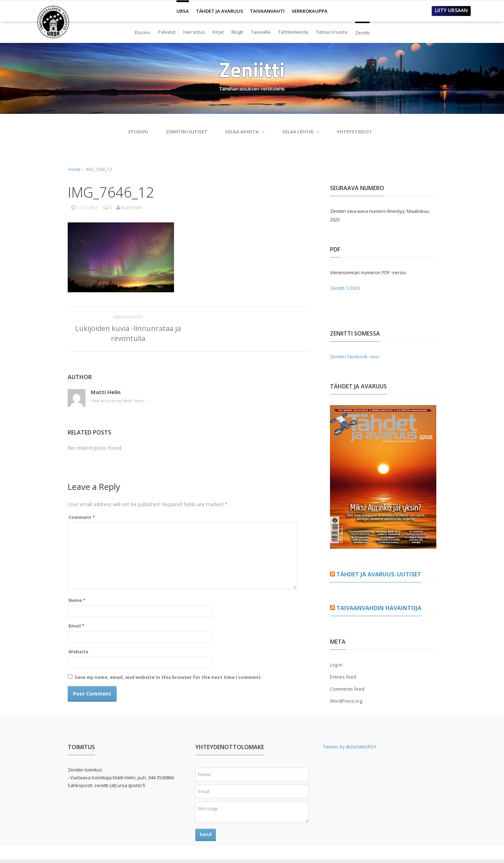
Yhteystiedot (354, 132)
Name (77, 600)
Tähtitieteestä (293, 32)
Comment (82, 517)
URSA (183, 8)
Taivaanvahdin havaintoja (379, 608)
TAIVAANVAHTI (267, 11)
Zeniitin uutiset (187, 132)
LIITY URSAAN (451, 10)
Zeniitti (362, 30)
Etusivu (142, 32)
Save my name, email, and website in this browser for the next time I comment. (168, 677)
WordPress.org (346, 701)
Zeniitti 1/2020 (345, 288)
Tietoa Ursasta (332, 32)
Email (76, 626)
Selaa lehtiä (301, 132)
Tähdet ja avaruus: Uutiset (379, 574)
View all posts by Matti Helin (120, 401)
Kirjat (218, 32)
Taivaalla (261, 32)
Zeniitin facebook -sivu (354, 356)
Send (206, 834)
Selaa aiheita (245, 132)
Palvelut (167, 32)
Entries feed (343, 677)
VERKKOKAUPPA (310, 11)
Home (75, 169)
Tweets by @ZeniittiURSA (350, 747)
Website (78, 652)
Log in (336, 665)
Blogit (237, 32)
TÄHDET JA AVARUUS (220, 11)
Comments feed (347, 689)
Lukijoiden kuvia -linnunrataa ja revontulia (128, 333)
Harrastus (194, 32)
